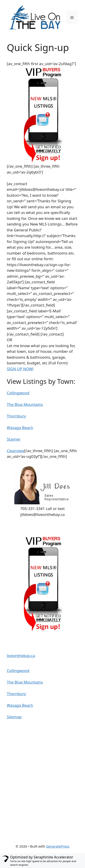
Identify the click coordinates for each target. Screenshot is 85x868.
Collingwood (18, 393)
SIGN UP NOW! (20, 369)
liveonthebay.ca (21, 656)
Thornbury (16, 416)
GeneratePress (58, 846)
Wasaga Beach (20, 428)
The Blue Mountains (25, 404)
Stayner (14, 439)
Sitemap (14, 717)
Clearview (16, 451)
